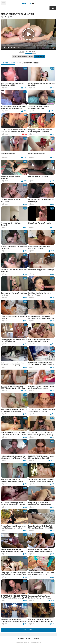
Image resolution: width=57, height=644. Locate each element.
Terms (36, 639)
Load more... (29, 630)
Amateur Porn (26, 642)
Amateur (29, 3)
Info (14, 56)
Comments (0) (40, 56)
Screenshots (22, 56)
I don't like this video (23, 52)
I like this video (20, 52)
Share (31, 56)
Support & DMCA (24, 639)
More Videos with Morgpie (28, 63)
